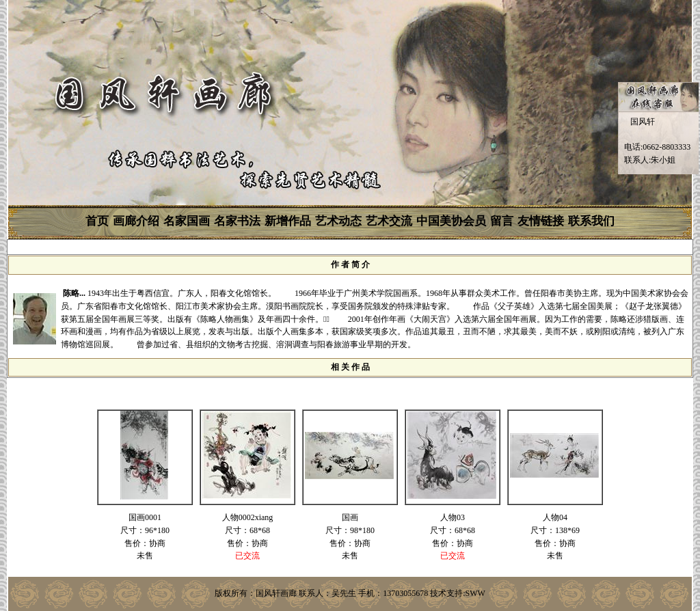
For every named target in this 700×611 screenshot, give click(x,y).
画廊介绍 (136, 221)
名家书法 (237, 221)
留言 (502, 221)
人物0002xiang (248, 517)
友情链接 (541, 221)
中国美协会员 (451, 221)
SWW (475, 593)
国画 (350, 517)
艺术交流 (389, 221)
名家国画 (187, 221)
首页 (97, 221)
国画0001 (145, 517)
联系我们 (591, 221)
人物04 (555, 517)
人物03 (453, 517)
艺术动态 (338, 221)
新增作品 (288, 221)
